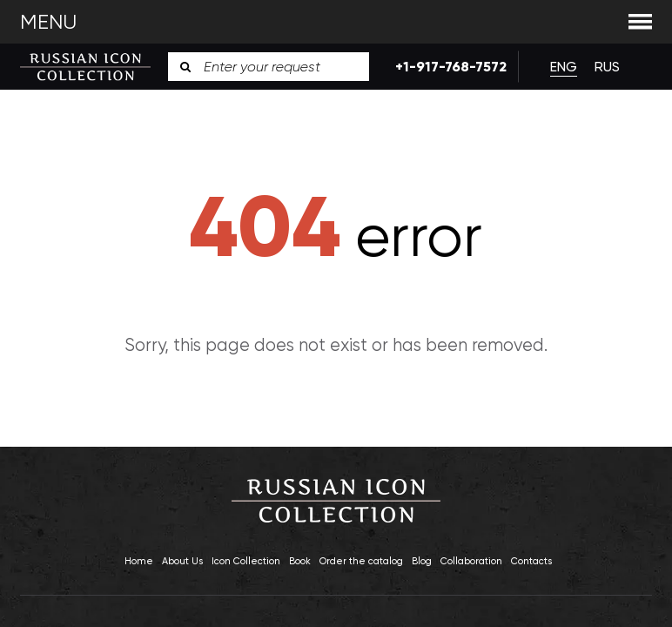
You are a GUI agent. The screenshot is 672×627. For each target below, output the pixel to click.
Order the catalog (361, 561)
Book (300, 561)
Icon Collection (246, 561)
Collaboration (471, 561)
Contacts (531, 561)
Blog (422, 561)
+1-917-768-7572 (444, 67)
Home (139, 561)
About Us (182, 561)
